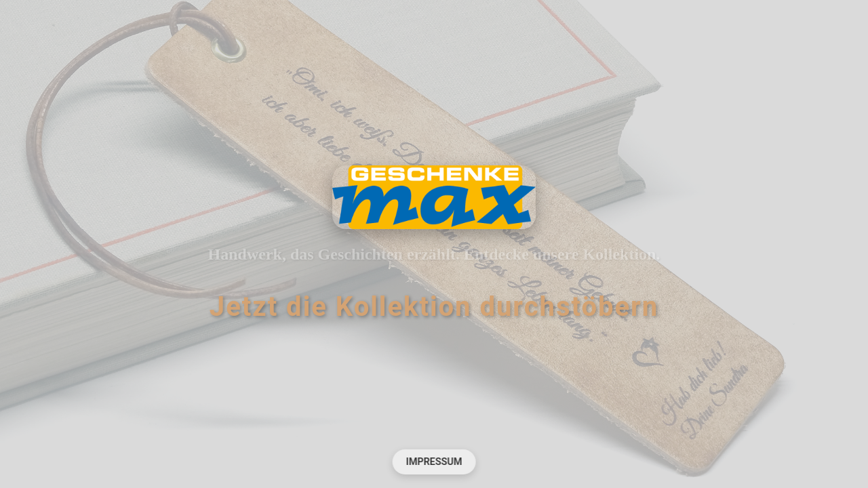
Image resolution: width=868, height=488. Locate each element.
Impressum (434, 462)
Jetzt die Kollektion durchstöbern (434, 307)
